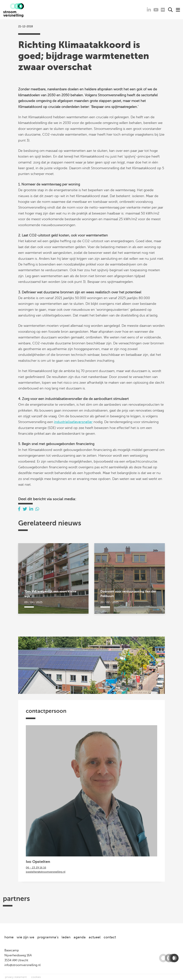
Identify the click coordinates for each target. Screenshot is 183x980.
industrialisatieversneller (73, 422)
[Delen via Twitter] (25, 509)
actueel (95, 937)
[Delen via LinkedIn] (31, 509)
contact (110, 937)
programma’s (48, 937)
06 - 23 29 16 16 (36, 868)
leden (66, 937)
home (9, 937)
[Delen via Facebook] (19, 509)
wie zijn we (25, 937)
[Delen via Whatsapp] (37, 509)
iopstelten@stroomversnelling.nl (46, 872)
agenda (80, 937)
